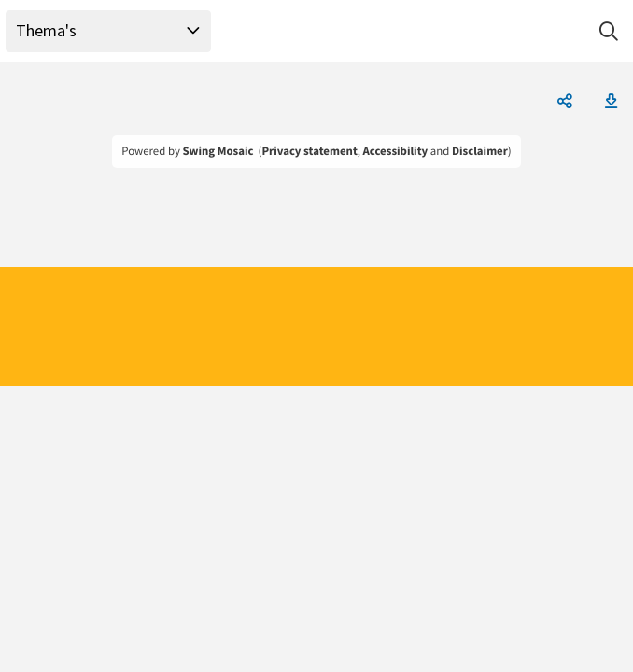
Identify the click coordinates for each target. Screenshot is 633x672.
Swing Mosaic (218, 151)
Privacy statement (309, 151)
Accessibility (396, 151)
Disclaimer (480, 151)
